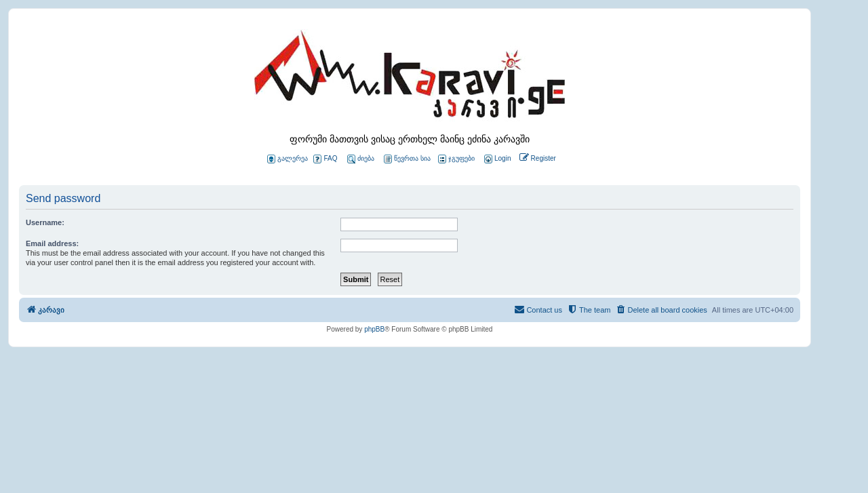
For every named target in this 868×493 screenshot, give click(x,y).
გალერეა (288, 159)
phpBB (374, 329)
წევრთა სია (407, 159)
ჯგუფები (456, 159)
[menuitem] (496, 159)
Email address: (52, 243)
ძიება (361, 159)
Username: (45, 222)
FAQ (325, 159)
